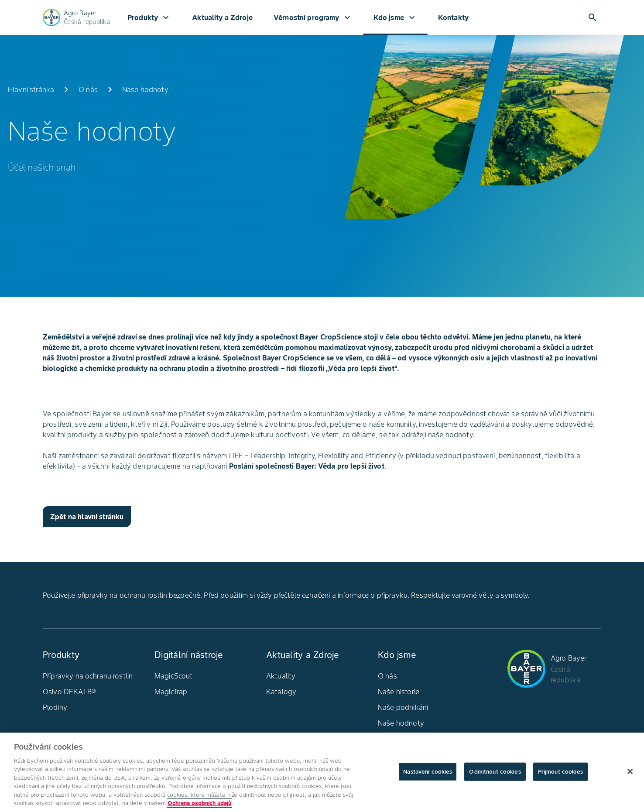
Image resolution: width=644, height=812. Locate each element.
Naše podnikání (403, 707)
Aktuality (281, 676)
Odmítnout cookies (495, 774)
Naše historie (399, 692)
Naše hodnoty (401, 723)
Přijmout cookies (560, 774)
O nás (387, 676)
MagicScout (174, 676)
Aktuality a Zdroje (222, 17)
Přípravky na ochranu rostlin (88, 676)
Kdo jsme (395, 17)
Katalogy (281, 692)
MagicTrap (171, 692)
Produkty (149, 17)
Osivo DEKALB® (69, 692)
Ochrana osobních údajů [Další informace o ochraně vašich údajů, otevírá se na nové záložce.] (199, 806)
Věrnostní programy (313, 17)
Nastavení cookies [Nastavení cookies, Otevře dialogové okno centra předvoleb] (428, 774)
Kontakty (453, 17)
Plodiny (55, 707)
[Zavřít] (630, 774)
